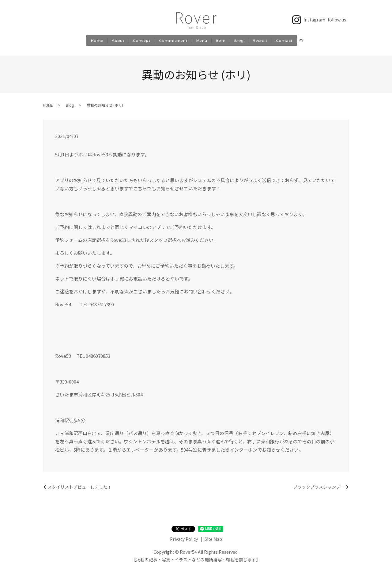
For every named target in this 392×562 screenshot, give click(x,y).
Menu (202, 40)
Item (221, 40)
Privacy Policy (184, 533)
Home (97, 40)
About (118, 40)
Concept (142, 40)
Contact (284, 40)
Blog (239, 40)
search (301, 40)
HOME (48, 99)
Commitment (173, 40)
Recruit (260, 40)
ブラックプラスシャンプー (319, 481)
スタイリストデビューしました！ (80, 481)
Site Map (213, 533)
